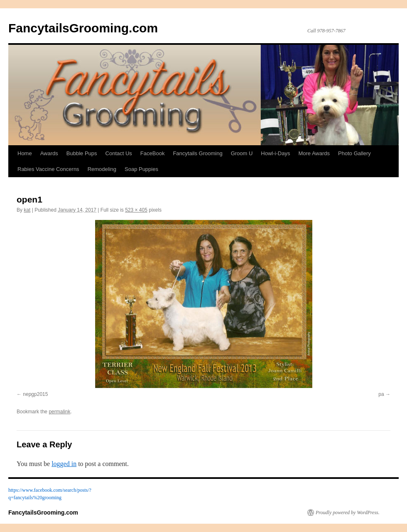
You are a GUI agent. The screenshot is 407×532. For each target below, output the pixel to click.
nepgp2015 (35, 394)
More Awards (314, 153)
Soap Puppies (141, 169)
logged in (64, 464)
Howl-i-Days (275, 153)
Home (25, 153)
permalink (59, 412)
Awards (49, 153)
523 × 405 (136, 210)
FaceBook (153, 153)
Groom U (242, 153)
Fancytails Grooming (197, 153)
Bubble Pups (82, 153)
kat (27, 210)
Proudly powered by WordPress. (348, 512)
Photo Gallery (354, 153)
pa (381, 394)
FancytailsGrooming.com (83, 28)
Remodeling (102, 169)
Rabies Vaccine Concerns (48, 169)
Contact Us (119, 153)
